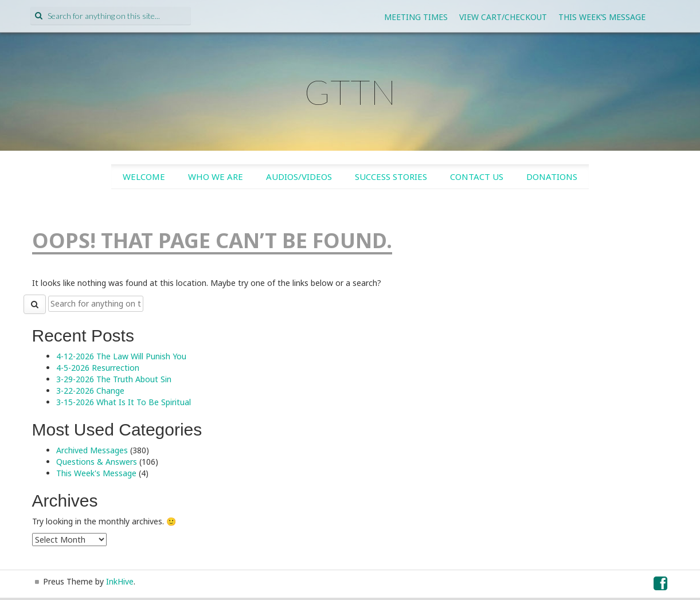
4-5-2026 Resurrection (98, 368)
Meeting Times (416, 17)
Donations (552, 177)
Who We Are (216, 177)
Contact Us (477, 177)
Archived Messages (92, 450)
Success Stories (391, 177)
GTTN (350, 92)
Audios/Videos (299, 177)
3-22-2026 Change (90, 391)
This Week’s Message (602, 17)
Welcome (144, 177)
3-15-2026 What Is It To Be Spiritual (124, 402)
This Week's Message (96, 473)
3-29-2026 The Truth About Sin (114, 379)
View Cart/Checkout (503, 17)
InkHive (120, 581)
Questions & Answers (97, 462)
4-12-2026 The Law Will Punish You (121, 356)
